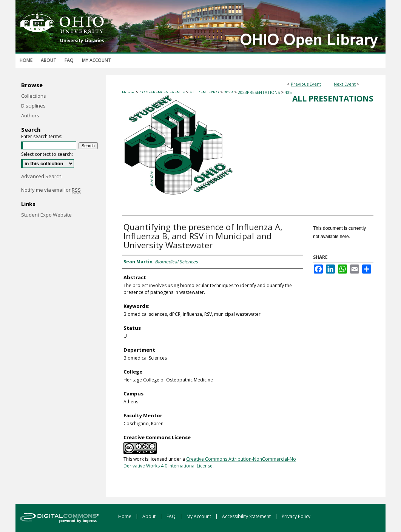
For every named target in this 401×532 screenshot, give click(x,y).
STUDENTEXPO (205, 92)
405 (288, 92)
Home (128, 92)
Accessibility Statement (247, 516)
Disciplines (33, 106)
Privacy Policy (296, 516)
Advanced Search (41, 176)
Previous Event (306, 84)
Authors (30, 115)
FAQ (172, 516)
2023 (229, 92)
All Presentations (333, 98)
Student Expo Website (46, 215)
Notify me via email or (51, 190)
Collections (34, 96)
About (150, 516)
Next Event (345, 84)
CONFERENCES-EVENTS (163, 92)
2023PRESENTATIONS (259, 92)
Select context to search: (47, 154)
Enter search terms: (42, 136)
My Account (199, 516)
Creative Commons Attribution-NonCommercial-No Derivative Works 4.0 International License (210, 462)
